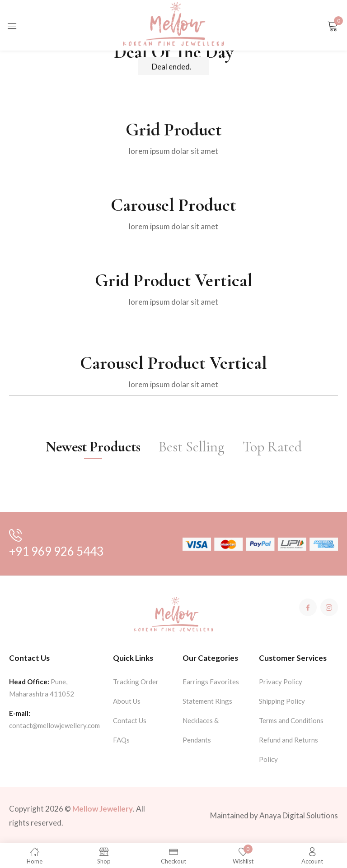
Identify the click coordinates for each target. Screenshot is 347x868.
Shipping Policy (282, 701)
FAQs (121, 740)
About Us (127, 701)
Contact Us (130, 720)
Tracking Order (136, 682)
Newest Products (93, 447)
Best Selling (192, 447)
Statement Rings (207, 701)
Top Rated (272, 447)
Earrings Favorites (211, 682)
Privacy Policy (281, 682)
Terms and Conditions (291, 720)
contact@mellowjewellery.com (54, 725)
